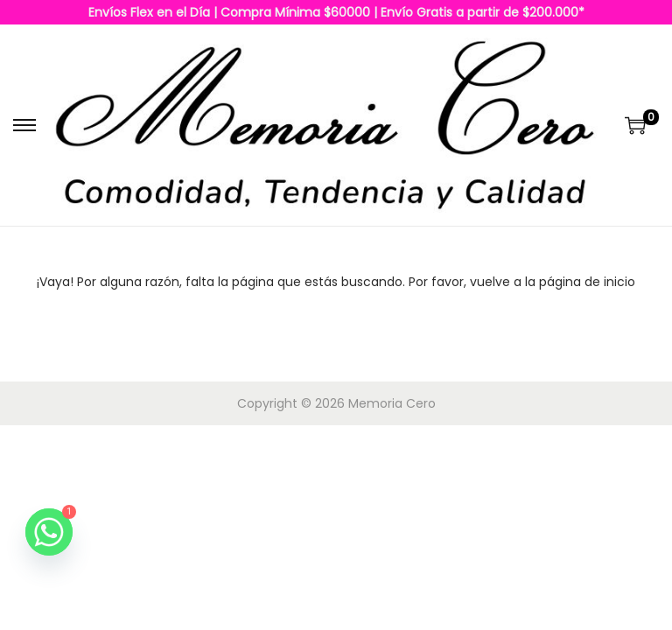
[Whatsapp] (49, 532)
